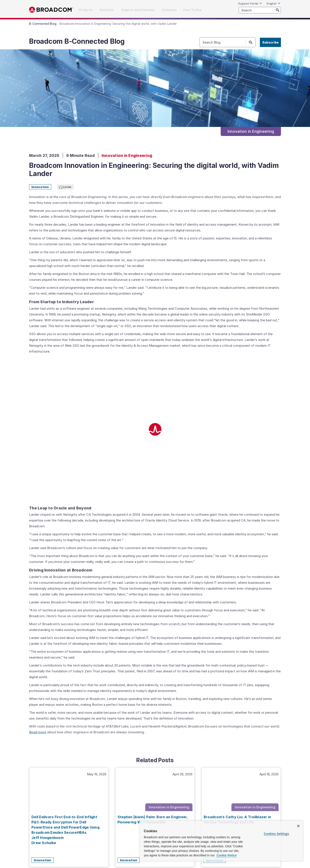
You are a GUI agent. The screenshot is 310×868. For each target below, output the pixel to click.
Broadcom (51, 10)
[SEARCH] (260, 10)
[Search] (277, 10)
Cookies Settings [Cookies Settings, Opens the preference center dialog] (276, 834)
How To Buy (149, 811)
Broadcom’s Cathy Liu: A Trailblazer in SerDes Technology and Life (237, 673)
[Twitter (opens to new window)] (236, 812)
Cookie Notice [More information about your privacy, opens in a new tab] (226, 855)
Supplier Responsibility (107, 830)
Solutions (68, 811)
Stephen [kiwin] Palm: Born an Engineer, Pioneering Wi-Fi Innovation (153, 673)
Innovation (40, 187)
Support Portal (250, 3)
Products (49, 811)
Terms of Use (136, 830)
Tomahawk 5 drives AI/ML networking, (127, 850)
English (274, 3)
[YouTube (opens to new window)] (254, 812)
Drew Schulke (44, 697)
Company (128, 811)
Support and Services (98, 811)
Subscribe (270, 42)
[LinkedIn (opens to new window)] (218, 812)
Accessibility (49, 830)
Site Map (81, 830)
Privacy (67, 830)
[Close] (298, 826)
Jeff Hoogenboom (47, 692)
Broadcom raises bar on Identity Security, (70, 850)
